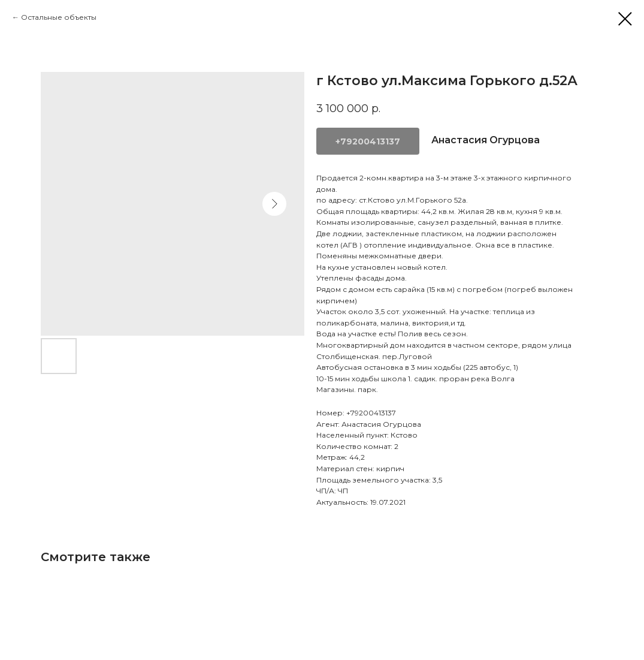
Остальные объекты (59, 17)
